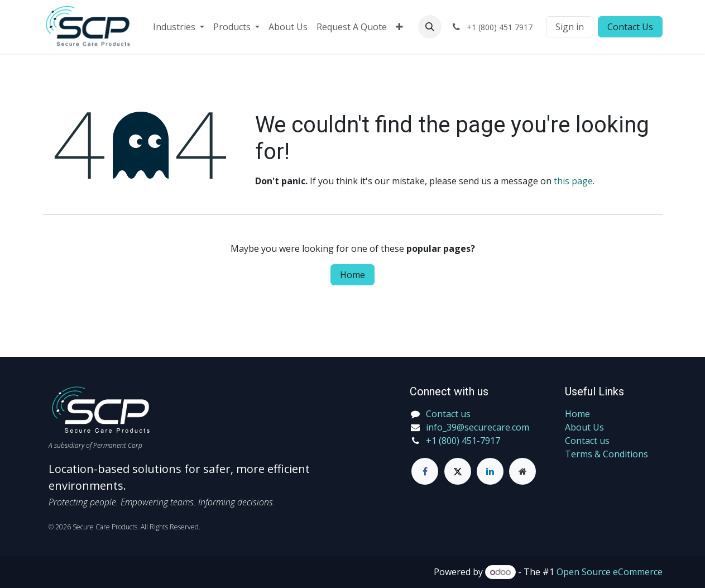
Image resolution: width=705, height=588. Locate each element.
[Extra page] (522, 471)
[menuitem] (179, 27)
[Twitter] (458, 471)
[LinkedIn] (490, 471)
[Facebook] (425, 471)
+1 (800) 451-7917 (463, 441)
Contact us (587, 441)
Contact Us (630, 27)
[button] (430, 27)
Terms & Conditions (606, 454)
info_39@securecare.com (478, 427)
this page (573, 181)
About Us (584, 427)
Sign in (570, 27)
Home (352, 275)
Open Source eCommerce (610, 572)
